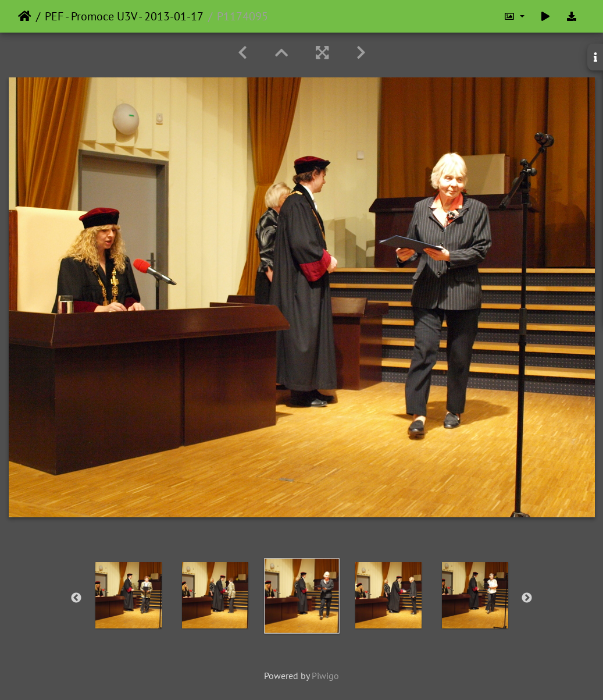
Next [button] (527, 598)
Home (25, 16)
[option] (128, 595)
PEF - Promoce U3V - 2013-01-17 (124, 16)
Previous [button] (76, 598)
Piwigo (325, 676)
